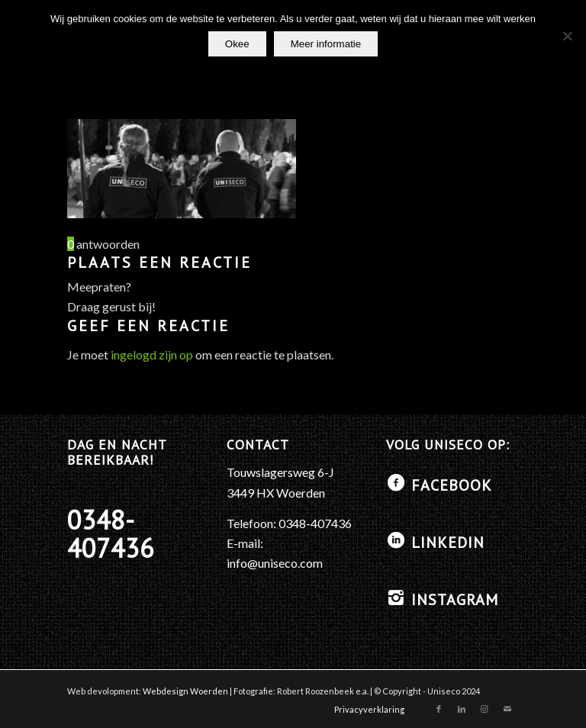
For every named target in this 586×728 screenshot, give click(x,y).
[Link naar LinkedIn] (462, 709)
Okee (237, 44)
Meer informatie (326, 44)
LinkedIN (448, 543)
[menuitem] (365, 710)
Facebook (452, 485)
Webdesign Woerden (185, 691)
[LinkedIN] (396, 540)
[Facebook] (396, 483)
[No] (567, 36)
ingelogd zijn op (152, 354)
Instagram (455, 600)
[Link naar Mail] (507, 709)
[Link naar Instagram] (485, 709)
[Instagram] (396, 598)
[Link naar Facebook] (439, 709)
